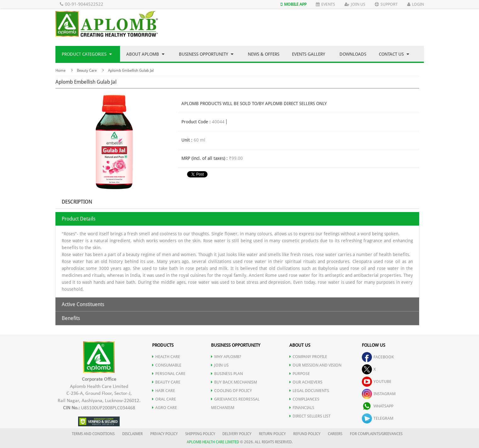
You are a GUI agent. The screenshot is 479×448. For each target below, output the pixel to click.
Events (325, 4)
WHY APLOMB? (226, 357)
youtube (377, 381)
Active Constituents (83, 304)
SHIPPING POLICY (201, 434)
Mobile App (294, 4)
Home (60, 70)
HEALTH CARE (166, 357)
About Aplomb (145, 54)
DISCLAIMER (132, 434)
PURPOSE (300, 374)
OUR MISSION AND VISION (315, 365)
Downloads (353, 54)
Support (386, 4)
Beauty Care (87, 70)
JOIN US (220, 365)
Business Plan (227, 374)
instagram (379, 394)
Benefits (71, 318)
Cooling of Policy (231, 391)
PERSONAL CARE (169, 374)
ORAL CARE (164, 399)
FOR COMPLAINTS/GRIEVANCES (376, 434)
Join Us (355, 4)
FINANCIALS (302, 408)
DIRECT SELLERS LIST (310, 416)
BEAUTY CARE (166, 382)
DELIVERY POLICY (237, 434)
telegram (378, 418)
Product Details (79, 219)
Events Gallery (308, 54)
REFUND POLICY (307, 434)
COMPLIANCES (304, 399)
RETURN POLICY (272, 434)
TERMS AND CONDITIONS (93, 434)
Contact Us (394, 54)
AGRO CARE (165, 408)
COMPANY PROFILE (308, 357)
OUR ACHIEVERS (306, 382)
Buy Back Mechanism (234, 382)
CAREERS (335, 434)
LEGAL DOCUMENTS (309, 391)
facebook (378, 357)
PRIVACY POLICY (164, 434)
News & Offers (264, 54)
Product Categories (87, 54)
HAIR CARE (164, 391)
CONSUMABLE (167, 365)
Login (416, 4)
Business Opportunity (206, 54)
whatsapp (378, 406)
